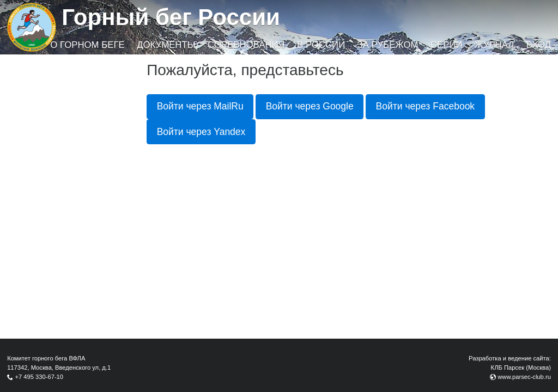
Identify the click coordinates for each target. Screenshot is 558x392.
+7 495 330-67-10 (39, 377)
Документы (166, 45)
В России (321, 45)
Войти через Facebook (426, 106)
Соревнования (246, 45)
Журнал (494, 45)
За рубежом (388, 45)
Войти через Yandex (201, 132)
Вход (539, 45)
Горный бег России (171, 17)
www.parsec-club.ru (524, 377)
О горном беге (87, 45)
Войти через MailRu (200, 106)
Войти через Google (310, 106)
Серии (447, 45)
